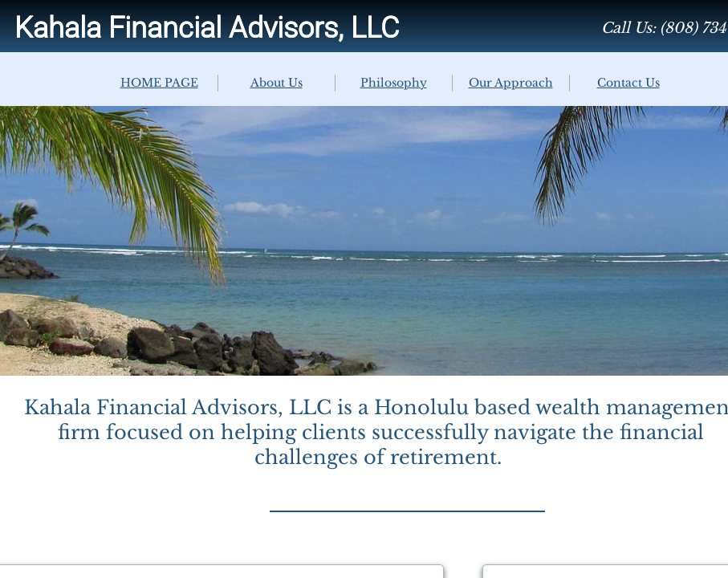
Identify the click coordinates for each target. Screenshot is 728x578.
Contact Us (628, 83)
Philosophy (394, 83)
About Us (277, 83)
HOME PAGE (159, 83)
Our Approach (511, 83)
